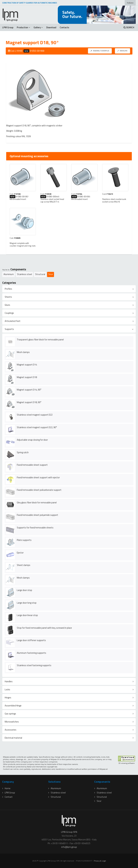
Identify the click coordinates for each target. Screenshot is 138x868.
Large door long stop (27, 603)
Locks (7, 689)
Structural (40, 274)
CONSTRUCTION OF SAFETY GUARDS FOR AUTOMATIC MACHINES (30, 3)
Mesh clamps (23, 352)
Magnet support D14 (27, 365)
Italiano (130, 3)
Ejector (20, 553)
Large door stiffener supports (31, 640)
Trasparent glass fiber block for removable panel (40, 340)
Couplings (9, 313)
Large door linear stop (27, 615)
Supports (9, 329)
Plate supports (24, 540)
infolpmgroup (69, 847)
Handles (9, 681)
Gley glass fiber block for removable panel (37, 502)
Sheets (8, 297)
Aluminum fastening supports (31, 653)
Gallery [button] (38, 27)
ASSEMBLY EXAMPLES (100, 51)
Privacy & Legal (100, 861)
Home (6, 788)
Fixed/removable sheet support (32, 465)
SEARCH (129, 27)
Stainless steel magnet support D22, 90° (37, 427)
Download (51, 27)
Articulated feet (13, 321)
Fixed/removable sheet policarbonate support (39, 490)
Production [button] (23, 27)
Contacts (64, 27)
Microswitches (12, 722)
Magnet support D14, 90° (29, 390)
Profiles (8, 289)
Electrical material (13, 738)
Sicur (51, 274)
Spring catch (23, 452)
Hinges (8, 698)
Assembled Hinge (13, 706)
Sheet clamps (24, 565)
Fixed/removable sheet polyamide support (37, 515)
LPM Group (8, 27)
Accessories (11, 730)
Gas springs (10, 714)
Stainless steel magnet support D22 (35, 415)
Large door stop (24, 590)
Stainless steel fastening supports (34, 665)
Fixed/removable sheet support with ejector (38, 477)
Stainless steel (24, 274)
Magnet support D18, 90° (29, 402)
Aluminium (9, 274)
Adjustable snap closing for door (32, 440)
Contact (7, 797)
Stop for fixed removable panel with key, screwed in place (44, 628)
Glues (7, 305)
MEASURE (122, 51)
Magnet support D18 (27, 377)
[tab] (69, 289)
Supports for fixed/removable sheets (35, 528)
